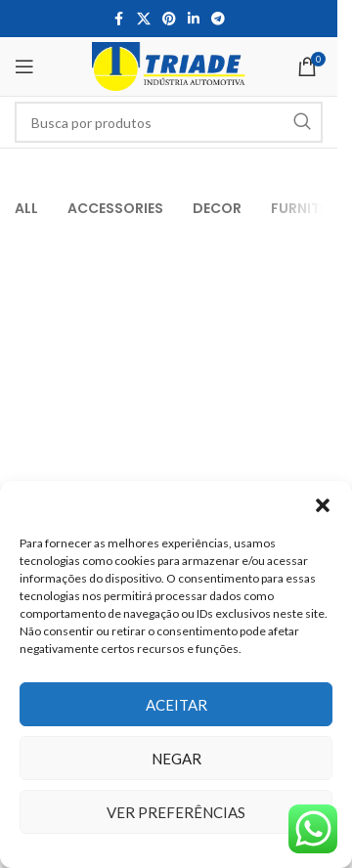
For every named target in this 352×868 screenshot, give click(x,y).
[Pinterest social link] (169, 19)
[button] (323, 505)
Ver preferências (176, 812)
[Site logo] (169, 65)
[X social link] (144, 19)
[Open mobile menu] (24, 66)
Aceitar (176, 705)
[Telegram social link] (218, 19)
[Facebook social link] (119, 19)
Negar (176, 759)
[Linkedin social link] (194, 19)
